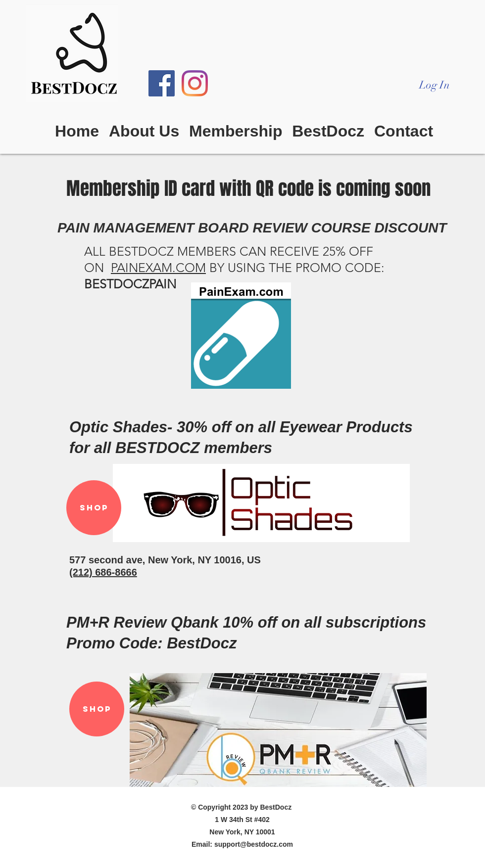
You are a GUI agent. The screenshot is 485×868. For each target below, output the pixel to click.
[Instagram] (195, 83)
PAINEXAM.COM (158, 268)
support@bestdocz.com (254, 844)
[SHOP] (94, 508)
